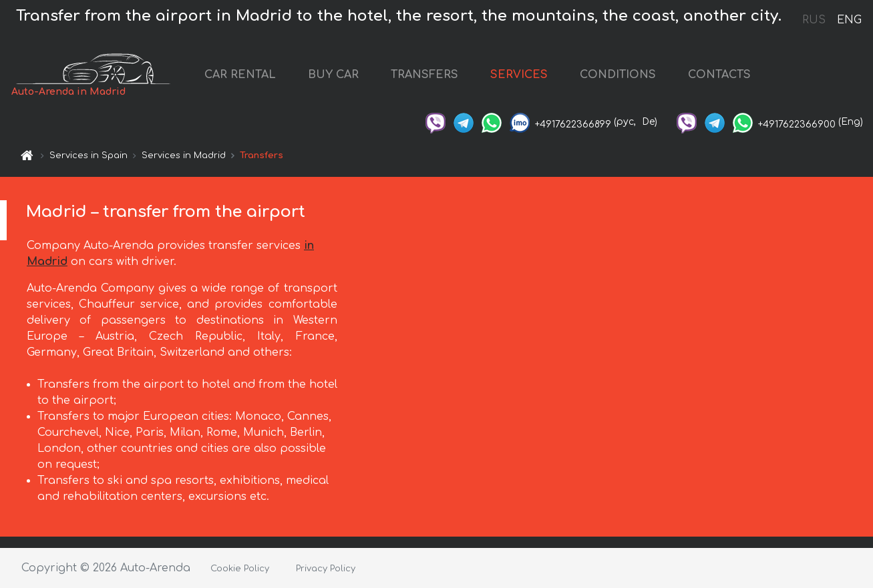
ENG (849, 20)
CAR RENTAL (240, 75)
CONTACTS (719, 75)
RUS (814, 20)
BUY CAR (333, 75)
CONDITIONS (618, 75)
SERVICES (519, 75)
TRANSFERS (424, 75)
